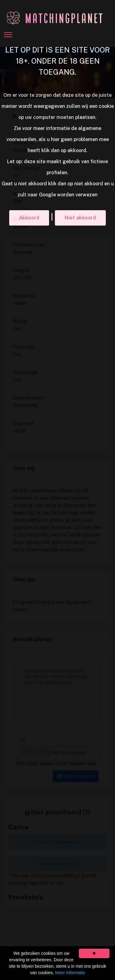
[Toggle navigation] (8, 33)
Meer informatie (70, 973)
